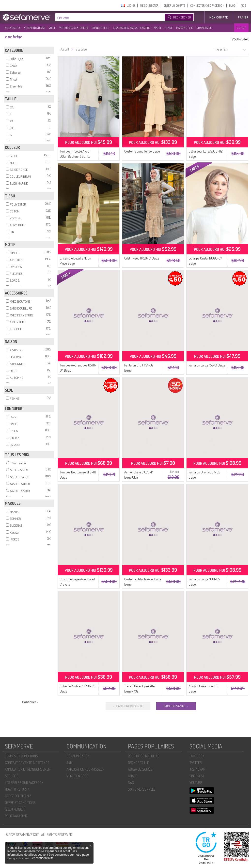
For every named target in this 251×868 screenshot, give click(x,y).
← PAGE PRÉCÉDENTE (128, 706)
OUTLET (241, 28)
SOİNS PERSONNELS (142, 789)
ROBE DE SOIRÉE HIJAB (144, 756)
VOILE (52, 28)
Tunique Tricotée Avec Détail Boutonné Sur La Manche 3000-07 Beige (75, 156)
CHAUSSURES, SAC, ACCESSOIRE (132, 28)
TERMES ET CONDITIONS (21, 756)
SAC (131, 783)
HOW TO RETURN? (17, 789)
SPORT (157, 28)
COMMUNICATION (78, 756)
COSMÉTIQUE (204, 28)
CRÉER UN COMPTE (174, 6)
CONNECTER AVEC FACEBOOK (207, 6)
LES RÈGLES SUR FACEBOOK (24, 783)
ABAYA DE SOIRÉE (140, 769)
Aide (69, 763)
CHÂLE (133, 776)
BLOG (232, 6)
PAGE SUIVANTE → (176, 706)
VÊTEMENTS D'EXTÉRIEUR (74, 28)
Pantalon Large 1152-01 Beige (207, 365)
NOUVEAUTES (13, 28)
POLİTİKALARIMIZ (16, 816)
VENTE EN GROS (77, 776)
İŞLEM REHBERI (15, 809)
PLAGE (169, 28)
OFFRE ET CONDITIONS (20, 803)
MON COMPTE (219, 17)
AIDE (243, 6)
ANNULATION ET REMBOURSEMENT (28, 769)
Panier (243, 17)
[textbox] (109, 17)
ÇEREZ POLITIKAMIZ (18, 796)
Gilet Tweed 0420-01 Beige (142, 258)
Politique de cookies (20, 858)
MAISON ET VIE (184, 28)
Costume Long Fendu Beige (142, 151)
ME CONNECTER (149, 6)
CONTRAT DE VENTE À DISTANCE (27, 763)
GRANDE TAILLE (100, 28)
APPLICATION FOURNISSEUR (85, 769)
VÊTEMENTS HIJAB (35, 28)
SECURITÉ (12, 776)
